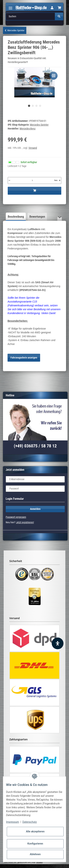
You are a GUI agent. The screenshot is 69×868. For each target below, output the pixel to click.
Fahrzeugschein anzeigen (24, 358)
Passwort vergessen (16, 517)
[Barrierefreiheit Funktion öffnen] (58, 643)
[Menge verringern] (9, 180)
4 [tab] (40, 106)
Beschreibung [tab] (16, 217)
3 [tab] (36, 106)
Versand (33, 148)
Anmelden (35, 509)
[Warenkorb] (59, 8)
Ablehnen (35, 854)
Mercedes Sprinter (39, 125)
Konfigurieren (35, 844)
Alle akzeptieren (35, 831)
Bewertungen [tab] (37, 217)
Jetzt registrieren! (25, 522)
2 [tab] (33, 106)
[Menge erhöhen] (60, 180)
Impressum (13, 822)
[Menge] (32, 180)
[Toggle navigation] (10, 7)
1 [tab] (29, 106)
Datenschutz (30, 822)
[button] (52, 8)
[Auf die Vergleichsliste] (54, 76)
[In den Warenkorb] (34, 191)
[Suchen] (30, 16)
